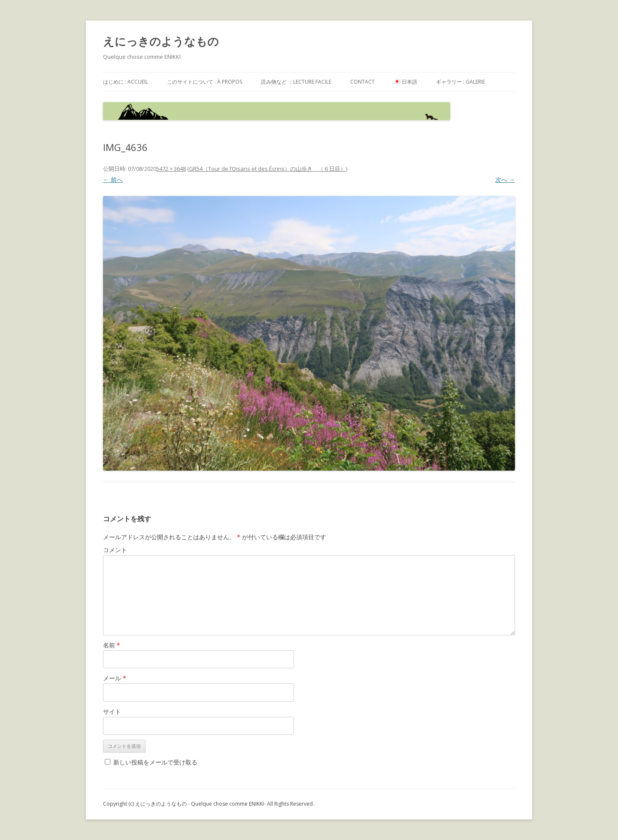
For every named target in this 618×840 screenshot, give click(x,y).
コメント (115, 550)
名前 (112, 645)
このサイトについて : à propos (204, 82)
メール (115, 678)
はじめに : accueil (126, 82)
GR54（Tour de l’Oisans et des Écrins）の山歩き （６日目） (267, 169)
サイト (112, 712)
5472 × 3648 (171, 169)
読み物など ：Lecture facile (296, 82)
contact (362, 82)
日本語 (405, 82)
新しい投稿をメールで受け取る (155, 762)
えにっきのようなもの (161, 41)
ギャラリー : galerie (460, 82)
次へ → (505, 180)
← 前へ (113, 180)
